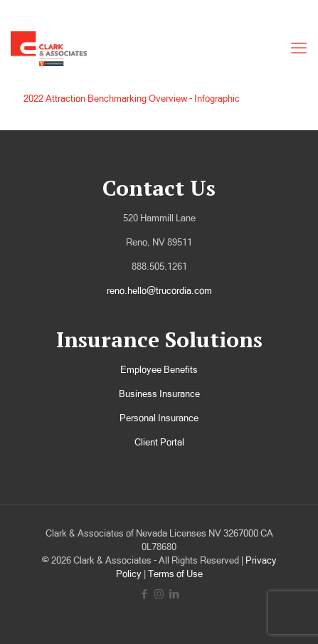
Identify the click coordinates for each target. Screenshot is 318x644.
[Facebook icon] (144, 594)
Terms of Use (175, 574)
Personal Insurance (159, 418)
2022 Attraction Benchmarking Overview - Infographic (132, 99)
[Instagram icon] (159, 594)
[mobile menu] (299, 48)
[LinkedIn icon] (174, 594)
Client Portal (159, 442)
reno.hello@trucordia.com (159, 291)
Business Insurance (159, 394)
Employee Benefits (159, 370)
